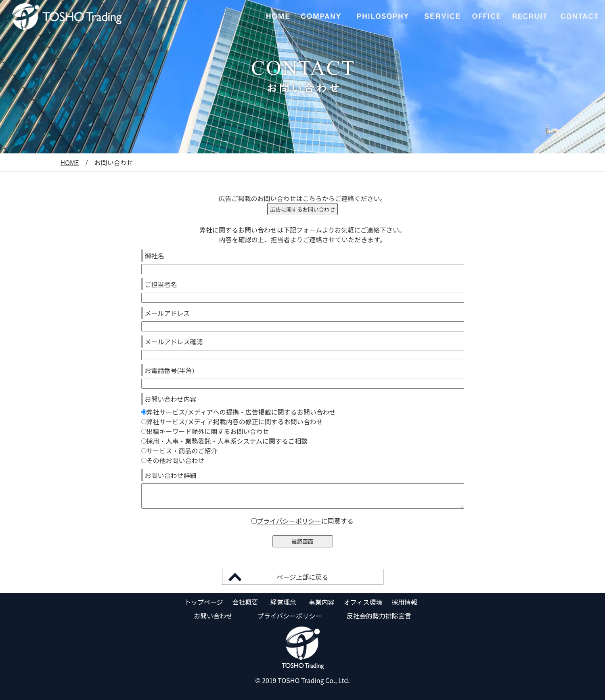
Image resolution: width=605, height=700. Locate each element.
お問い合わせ (213, 616)
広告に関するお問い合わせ (302, 209)
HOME (70, 162)
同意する (341, 521)
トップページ (204, 602)
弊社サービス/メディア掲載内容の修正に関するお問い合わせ (232, 421)
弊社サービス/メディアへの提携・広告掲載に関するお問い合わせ (239, 412)
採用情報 (404, 602)
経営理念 (283, 602)
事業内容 (322, 602)
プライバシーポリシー (289, 521)
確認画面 (302, 542)
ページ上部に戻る (303, 577)
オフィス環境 (363, 602)
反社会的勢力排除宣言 (379, 616)
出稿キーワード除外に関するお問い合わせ (205, 431)
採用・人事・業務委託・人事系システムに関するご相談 (225, 441)
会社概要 (245, 602)
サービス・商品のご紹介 (179, 451)
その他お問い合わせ (173, 460)
